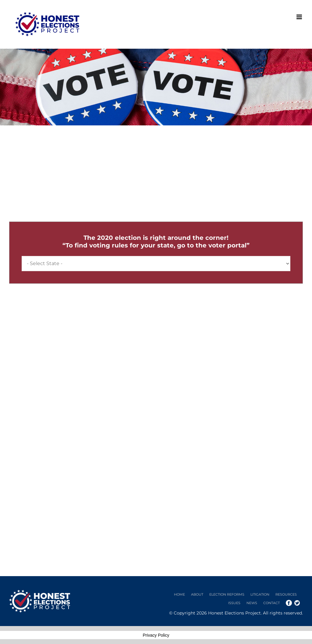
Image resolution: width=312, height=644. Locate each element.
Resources (286, 594)
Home (179, 594)
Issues (234, 603)
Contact (271, 603)
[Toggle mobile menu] (300, 17)
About (197, 594)
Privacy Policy (156, 635)
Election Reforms (227, 594)
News (252, 603)
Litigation (260, 594)
